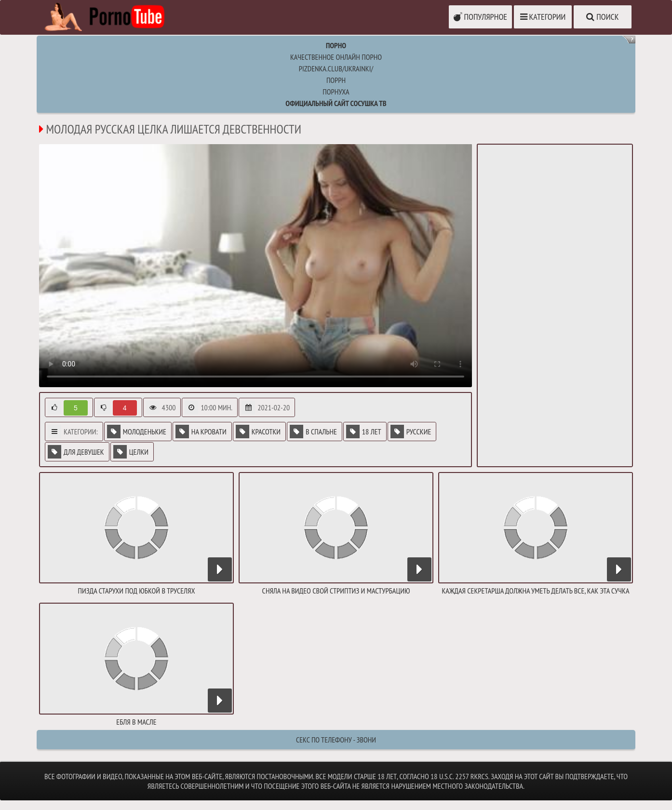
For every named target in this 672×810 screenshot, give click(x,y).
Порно (336, 45)
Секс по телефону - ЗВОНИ (336, 740)
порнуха (336, 92)
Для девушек (76, 452)
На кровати (201, 432)
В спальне (313, 432)
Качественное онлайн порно (336, 57)
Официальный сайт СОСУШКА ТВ (336, 103)
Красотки (258, 432)
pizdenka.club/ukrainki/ (336, 68)
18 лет (364, 432)
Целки (131, 452)
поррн (336, 80)
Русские (411, 432)
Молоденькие (137, 432)
